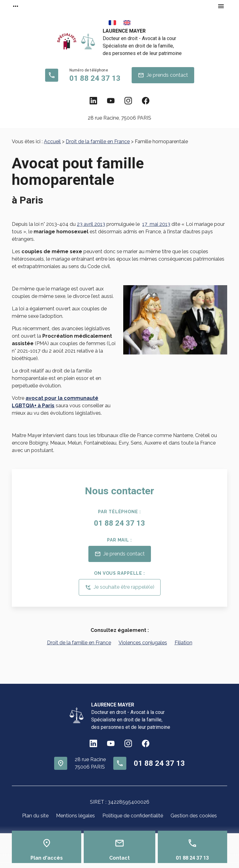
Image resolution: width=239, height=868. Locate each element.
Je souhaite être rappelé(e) (120, 587)
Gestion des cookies (194, 816)
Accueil (52, 142)
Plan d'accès (47, 858)
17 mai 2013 (156, 224)
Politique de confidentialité (133, 816)
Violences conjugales (143, 643)
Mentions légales (75, 816)
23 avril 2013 (91, 224)
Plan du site (35, 816)
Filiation (183, 643)
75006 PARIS (119, 118)
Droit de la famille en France (98, 142)
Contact (119, 858)
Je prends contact (163, 75)
